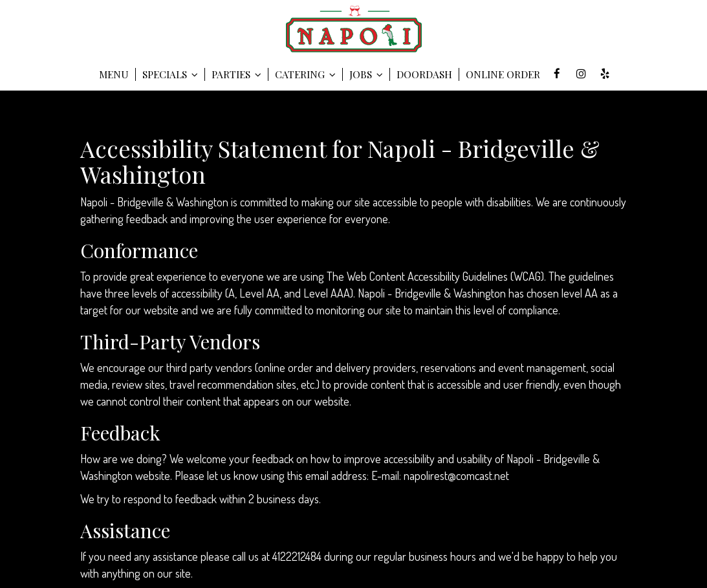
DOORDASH (424, 74)
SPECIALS (170, 74)
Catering (305, 74)
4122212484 (297, 556)
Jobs (366, 74)
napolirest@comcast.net (456, 475)
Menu (114, 74)
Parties (236, 74)
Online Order (503, 74)
